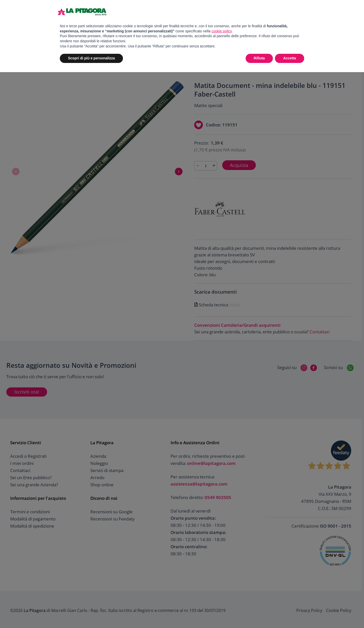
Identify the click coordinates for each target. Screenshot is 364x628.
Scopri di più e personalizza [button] (91, 58)
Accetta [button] (290, 58)
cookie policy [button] (222, 31)
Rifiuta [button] (259, 58)
